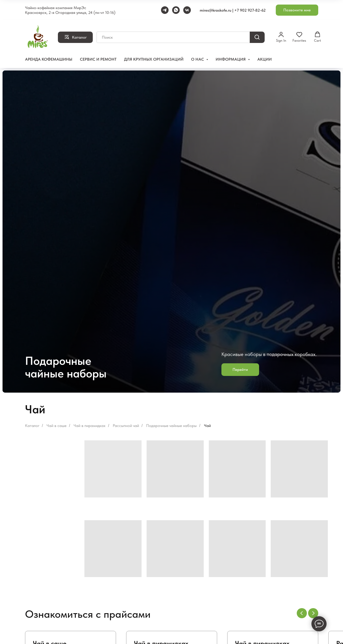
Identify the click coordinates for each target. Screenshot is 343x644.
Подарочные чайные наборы (171, 426)
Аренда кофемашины (49, 59)
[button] (297, 10)
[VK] (187, 10)
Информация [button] (231, 59)
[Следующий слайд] (313, 613)
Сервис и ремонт (98, 59)
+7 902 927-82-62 (250, 10)
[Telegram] (165, 10)
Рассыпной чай (126, 426)
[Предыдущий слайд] (302, 613)
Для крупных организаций (154, 59)
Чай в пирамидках (89, 426)
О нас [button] (198, 59)
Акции (265, 59)
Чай (207, 426)
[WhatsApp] (176, 10)
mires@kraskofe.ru (215, 10)
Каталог (32, 426)
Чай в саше (56, 426)
